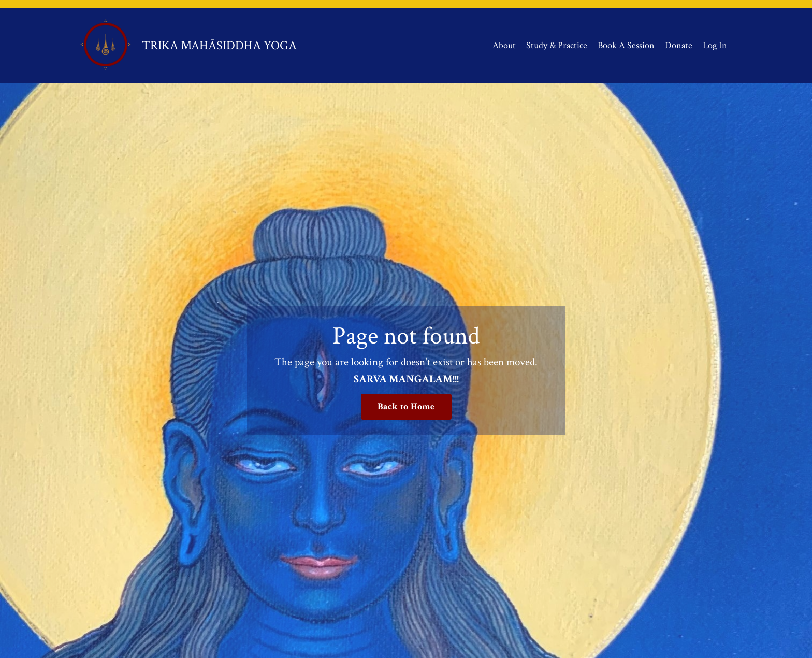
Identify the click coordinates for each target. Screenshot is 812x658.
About (504, 45)
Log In (715, 45)
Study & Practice (557, 45)
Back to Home (406, 406)
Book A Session (626, 45)
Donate (679, 45)
